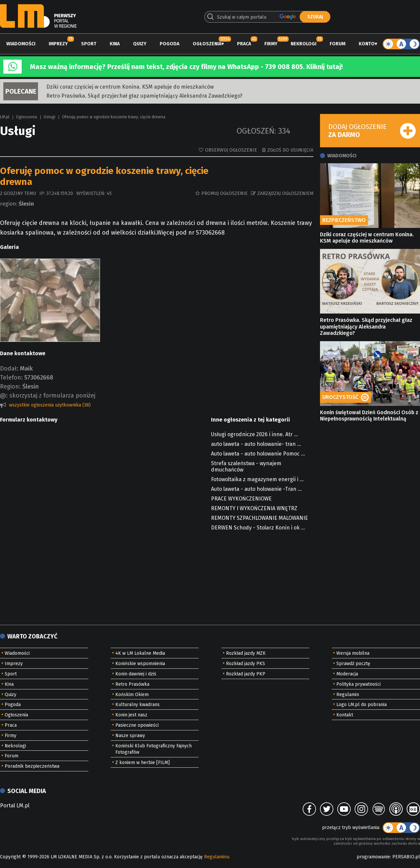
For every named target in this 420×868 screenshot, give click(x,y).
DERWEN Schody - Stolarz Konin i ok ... (258, 528)
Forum (337, 44)
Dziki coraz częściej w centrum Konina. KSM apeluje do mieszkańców (130, 87)
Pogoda (169, 44)
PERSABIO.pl (406, 857)
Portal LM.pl (15, 806)
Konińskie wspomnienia (140, 664)
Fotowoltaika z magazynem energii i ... (257, 479)
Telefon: (11, 378)
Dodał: (9, 369)
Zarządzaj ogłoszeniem (285, 193)
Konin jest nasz (131, 715)
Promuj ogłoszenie (224, 193)
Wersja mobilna (353, 653)
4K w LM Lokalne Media (140, 653)
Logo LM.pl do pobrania (361, 705)
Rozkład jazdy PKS (245, 664)
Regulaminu (217, 857)
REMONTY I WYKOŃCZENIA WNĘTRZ (254, 508)
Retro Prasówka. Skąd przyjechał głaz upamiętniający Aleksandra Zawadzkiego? (144, 96)
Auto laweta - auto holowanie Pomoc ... (258, 454)
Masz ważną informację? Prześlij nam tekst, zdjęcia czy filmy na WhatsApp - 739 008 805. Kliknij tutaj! (186, 67)
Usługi (49, 117)
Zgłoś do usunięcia (290, 150)
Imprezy (58, 44)
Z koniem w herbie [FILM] (142, 763)
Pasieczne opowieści (137, 725)
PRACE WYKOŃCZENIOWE (241, 499)
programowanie (373, 857)
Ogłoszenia (207, 44)
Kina (115, 44)
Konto (367, 44)
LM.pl (5, 117)
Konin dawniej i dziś (136, 674)
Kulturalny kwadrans (137, 705)
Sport (89, 44)
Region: (10, 387)
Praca (244, 44)
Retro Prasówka (132, 684)
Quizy (140, 44)
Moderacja (347, 674)
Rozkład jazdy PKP (246, 674)
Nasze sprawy (130, 736)
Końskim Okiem (132, 695)
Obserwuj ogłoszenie (231, 150)
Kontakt (345, 715)
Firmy (271, 44)
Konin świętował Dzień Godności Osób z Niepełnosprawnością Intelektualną (369, 416)
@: (4, 396)
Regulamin (348, 695)
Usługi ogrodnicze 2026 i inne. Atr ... (254, 434)
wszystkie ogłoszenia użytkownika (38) (50, 405)
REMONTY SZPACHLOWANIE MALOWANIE (259, 518)
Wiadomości (21, 44)
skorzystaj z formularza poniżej (52, 396)
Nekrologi (303, 44)
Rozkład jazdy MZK (246, 653)
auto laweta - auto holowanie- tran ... (256, 444)
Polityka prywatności (358, 684)
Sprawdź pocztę (353, 664)
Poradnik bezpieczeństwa (32, 766)
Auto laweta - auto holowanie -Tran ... (256, 489)
